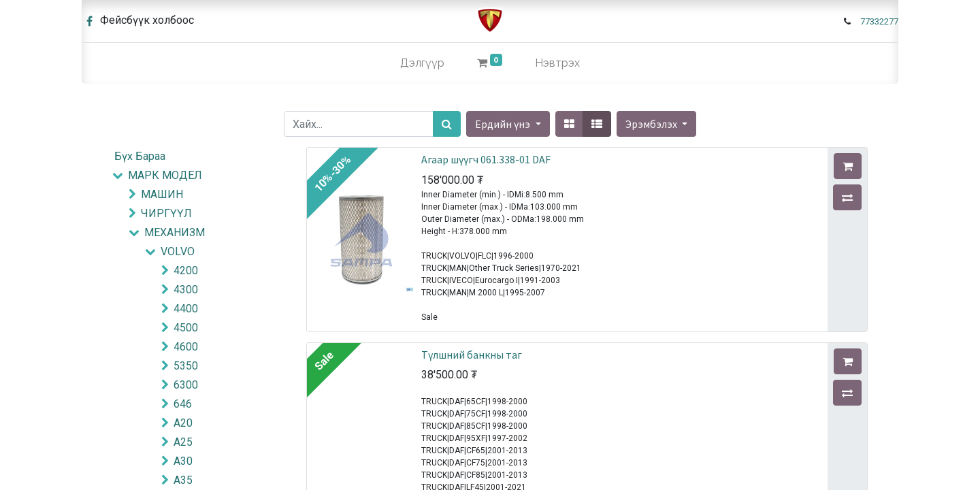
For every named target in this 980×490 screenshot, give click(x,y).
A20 (183, 423)
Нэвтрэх (557, 63)
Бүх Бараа (140, 156)
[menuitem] (422, 63)
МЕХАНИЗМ (175, 232)
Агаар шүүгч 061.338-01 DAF (486, 159)
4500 (186, 328)
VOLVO (178, 251)
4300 (186, 290)
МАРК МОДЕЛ (165, 175)
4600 (186, 347)
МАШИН (162, 194)
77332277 (879, 21)
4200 (186, 271)
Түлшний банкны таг (472, 355)
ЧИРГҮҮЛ (166, 213)
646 (183, 404)
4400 (186, 309)
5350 (186, 366)
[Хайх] (447, 124)
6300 (186, 385)
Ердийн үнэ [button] (504, 124)
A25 (183, 442)
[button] (656, 124)
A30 (183, 461)
